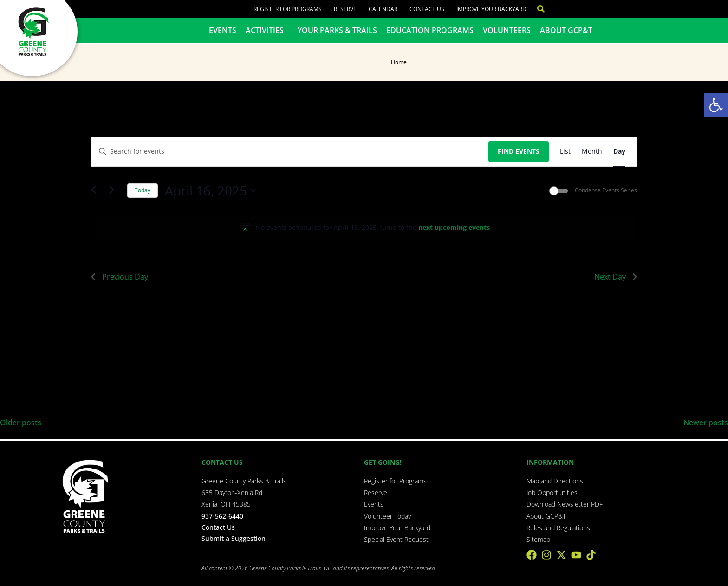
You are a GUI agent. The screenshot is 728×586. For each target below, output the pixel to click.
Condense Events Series (606, 190)
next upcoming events (454, 227)
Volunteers (507, 30)
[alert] (366, 228)
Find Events (519, 151)
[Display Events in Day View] (619, 152)
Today (143, 190)
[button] (716, 105)
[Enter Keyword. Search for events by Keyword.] (290, 152)
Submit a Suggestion (234, 538)
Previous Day (120, 277)
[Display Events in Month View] (592, 152)
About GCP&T (566, 30)
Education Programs (430, 30)
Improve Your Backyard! (492, 9)
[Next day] (115, 191)
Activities (267, 30)
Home (399, 62)
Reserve (345, 9)
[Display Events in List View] (565, 152)
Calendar (383, 9)
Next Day (616, 277)
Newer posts (706, 423)
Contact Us (427, 9)
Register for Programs (288, 9)
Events (223, 30)
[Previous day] (97, 191)
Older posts (21, 423)
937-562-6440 (222, 516)
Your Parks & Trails (337, 30)
